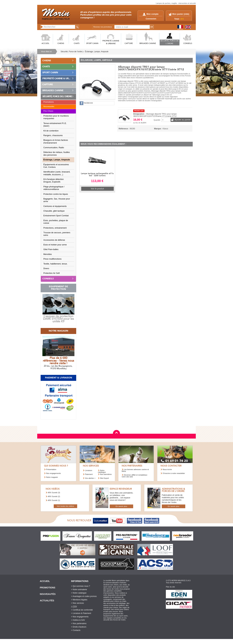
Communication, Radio (54, 148)
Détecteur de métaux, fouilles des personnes (57, 154)
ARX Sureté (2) (54, 496)
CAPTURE (129, 44)
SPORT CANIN (92, 44)
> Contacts (76, 630)
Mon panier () (181, 14)
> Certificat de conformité (82, 610)
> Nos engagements (80, 617)
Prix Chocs (48, 111)
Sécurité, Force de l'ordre (71, 52)
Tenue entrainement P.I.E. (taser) (55, 125)
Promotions (49, 102)
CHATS (77, 44)
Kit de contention (51, 131)
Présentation (51, 469)
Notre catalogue (102, 471)
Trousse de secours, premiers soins (57, 234)
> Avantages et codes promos (84, 596)
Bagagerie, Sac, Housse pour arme (57, 200)
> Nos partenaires (79, 623)
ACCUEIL (45, 44)
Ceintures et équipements (55, 206)
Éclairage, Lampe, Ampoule (97, 52)
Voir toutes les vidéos (65, 506)
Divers (46, 268)
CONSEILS (188, 44)
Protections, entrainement (55, 228)
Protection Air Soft (52, 273)
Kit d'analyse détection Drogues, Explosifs (54, 181)
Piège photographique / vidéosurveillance (54, 188)
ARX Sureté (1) (54, 500)
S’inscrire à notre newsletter (174, 473)
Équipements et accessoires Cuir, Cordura (56, 166)
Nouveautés (49, 107)
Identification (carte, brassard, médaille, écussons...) (57, 173)
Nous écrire (167, 469)
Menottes (48, 254)
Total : (179, 19)
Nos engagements (53, 473)
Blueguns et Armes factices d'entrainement (56, 141)
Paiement (89, 474)
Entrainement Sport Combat (56, 216)
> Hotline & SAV (78, 620)
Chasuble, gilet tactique (54, 211)
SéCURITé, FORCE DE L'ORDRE (169, 42)
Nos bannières (106, 474)
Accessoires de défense (54, 240)
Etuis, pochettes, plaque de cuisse (56, 222)
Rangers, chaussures (53, 135)
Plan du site (170, 587)
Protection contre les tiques (56, 194)
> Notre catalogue (79, 593)
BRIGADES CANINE (148, 44)
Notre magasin (52, 477)
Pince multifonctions (52, 259)
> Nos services (77, 603)
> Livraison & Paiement (81, 613)
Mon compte (151, 14)
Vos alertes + (90, 478)
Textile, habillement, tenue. (55, 264)
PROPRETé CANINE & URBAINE (111, 42)
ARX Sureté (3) (54, 493)
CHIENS (61, 44)
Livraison (89, 470)
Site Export (104, 478)
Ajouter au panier (183, 120)
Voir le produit (97, 189)
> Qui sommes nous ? (80, 586)
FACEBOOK (88, 103)
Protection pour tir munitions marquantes (56, 117)
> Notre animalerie (79, 590)
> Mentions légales (79, 600)
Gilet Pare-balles (51, 249)
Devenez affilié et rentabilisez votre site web (134, 476)
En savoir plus (121, 506)
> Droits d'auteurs (79, 627)
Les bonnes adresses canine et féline (135, 470)
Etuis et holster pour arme (55, 245)
